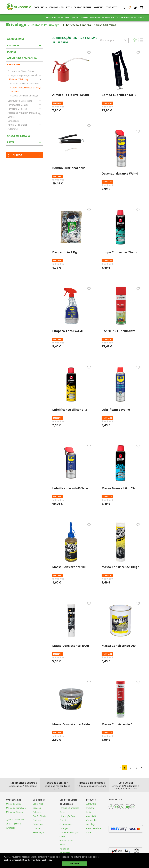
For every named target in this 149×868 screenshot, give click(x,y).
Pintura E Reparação (17, 125)
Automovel (13, 129)
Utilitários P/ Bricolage (46, 25)
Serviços (53, 7)
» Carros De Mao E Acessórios (24, 84)
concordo (75, 864)
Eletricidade (13, 121)
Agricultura (52, 18)
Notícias (98, 7)
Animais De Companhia (91, 18)
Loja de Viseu (14, 804)
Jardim (75, 18)
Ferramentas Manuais (18, 105)
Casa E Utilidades (125, 18)
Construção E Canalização (20, 101)
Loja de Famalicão (16, 808)
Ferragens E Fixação (17, 109)
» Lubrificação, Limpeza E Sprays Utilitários (25, 90)
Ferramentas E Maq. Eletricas (22, 71)
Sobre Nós (40, 7)
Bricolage (109, 18)
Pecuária (65, 18)
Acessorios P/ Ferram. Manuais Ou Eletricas (24, 115)
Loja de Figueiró (15, 812)
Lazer (139, 18)
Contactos (112, 7)
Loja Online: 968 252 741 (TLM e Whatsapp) (15, 824)
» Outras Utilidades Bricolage (24, 96)
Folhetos (66, 7)
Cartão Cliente (83, 7)
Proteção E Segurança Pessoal (22, 75)
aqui (51, 860)
